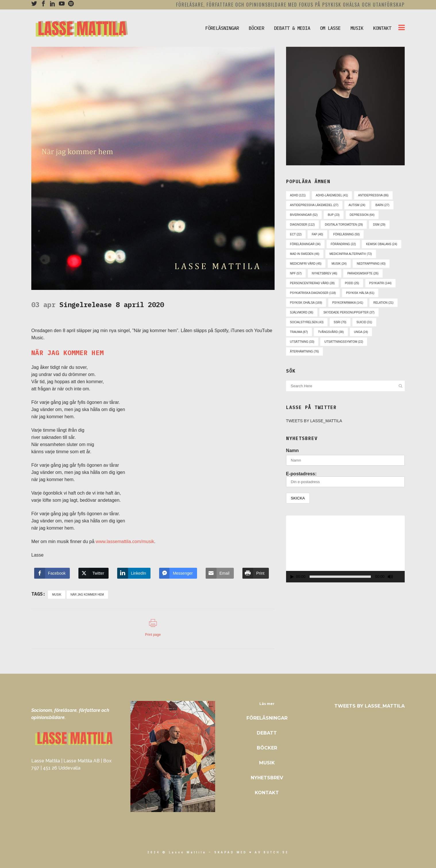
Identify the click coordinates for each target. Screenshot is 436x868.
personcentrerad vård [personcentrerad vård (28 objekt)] (312, 283)
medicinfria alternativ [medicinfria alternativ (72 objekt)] (351, 254)
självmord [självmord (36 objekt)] (302, 312)
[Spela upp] (292, 577)
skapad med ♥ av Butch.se (252, 852)
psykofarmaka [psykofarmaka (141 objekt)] (348, 303)
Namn (292, 451)
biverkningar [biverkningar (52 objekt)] (304, 215)
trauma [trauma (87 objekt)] (299, 332)
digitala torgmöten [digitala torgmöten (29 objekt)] (344, 225)
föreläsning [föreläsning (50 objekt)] (346, 234)
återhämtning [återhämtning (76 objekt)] (305, 351)
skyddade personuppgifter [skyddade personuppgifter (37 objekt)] (349, 312)
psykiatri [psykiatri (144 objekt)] (381, 283)
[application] (345, 549)
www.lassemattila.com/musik (125, 541)
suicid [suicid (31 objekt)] (364, 322)
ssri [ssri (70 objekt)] (340, 322)
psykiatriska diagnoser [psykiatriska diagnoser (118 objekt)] (313, 293)
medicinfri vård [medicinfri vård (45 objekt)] (306, 264)
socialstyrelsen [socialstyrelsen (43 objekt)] (307, 322)
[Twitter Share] (93, 573)
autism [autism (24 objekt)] (357, 205)
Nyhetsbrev (267, 778)
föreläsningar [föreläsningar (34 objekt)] (305, 244)
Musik (267, 763)
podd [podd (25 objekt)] (352, 283)
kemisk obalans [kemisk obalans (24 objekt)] (381, 244)
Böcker (267, 748)
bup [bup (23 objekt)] (334, 215)
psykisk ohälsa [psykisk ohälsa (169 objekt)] (306, 303)
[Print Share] (256, 573)
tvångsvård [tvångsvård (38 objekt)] (331, 332)
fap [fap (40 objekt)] (317, 234)
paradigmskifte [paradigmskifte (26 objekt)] (363, 273)
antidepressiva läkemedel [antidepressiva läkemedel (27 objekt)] (314, 205)
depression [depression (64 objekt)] (362, 215)
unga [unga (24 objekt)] (361, 332)
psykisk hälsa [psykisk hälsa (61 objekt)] (360, 293)
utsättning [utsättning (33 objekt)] (302, 342)
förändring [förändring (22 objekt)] (343, 244)
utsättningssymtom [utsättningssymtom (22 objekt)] (344, 342)
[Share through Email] (220, 573)
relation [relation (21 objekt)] (383, 303)
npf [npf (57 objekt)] (296, 273)
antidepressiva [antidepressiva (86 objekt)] (373, 195)
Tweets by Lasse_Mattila (314, 421)
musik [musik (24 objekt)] (339, 264)
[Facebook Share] (52, 573)
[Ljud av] (390, 577)
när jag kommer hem (87, 595)
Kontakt (267, 793)
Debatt (267, 733)
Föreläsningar (267, 718)
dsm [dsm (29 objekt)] (379, 225)
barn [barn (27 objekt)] (382, 205)
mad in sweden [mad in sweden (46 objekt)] (305, 254)
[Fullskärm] (401, 577)
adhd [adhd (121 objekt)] (298, 195)
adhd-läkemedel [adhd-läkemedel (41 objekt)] (332, 195)
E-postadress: (345, 479)
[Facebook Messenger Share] (178, 573)
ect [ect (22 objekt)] (296, 234)
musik (57, 595)
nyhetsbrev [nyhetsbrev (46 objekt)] (325, 273)
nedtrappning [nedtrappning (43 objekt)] (371, 264)
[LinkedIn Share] (134, 573)
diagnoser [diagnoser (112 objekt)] (302, 225)
